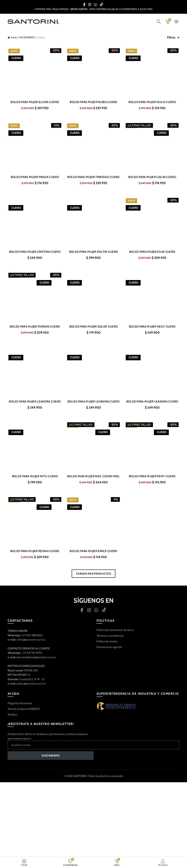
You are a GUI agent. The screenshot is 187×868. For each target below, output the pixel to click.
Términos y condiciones (110, 639)
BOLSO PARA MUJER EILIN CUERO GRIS (153, 253)
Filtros (171, 37)
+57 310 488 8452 (32, 639)
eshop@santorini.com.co (31, 643)
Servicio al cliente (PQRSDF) (24, 713)
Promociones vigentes (109, 651)
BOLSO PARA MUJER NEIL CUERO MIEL (93, 479)
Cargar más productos (93, 577)
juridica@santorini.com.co (31, 687)
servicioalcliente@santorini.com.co (36, 661)
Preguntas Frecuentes (20, 707)
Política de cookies (107, 645)
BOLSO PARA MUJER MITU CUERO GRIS (34, 479)
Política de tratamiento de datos (115, 634)
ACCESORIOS (27, 37)
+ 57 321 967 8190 (32, 656)
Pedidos (12, 718)
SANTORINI (80, 780)
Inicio (14, 37)
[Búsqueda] (159, 22)
